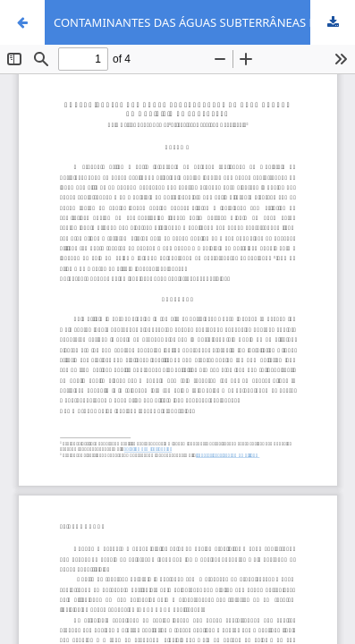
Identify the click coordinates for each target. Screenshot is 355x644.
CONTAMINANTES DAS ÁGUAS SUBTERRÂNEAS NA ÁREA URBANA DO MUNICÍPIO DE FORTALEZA (204, 22)
